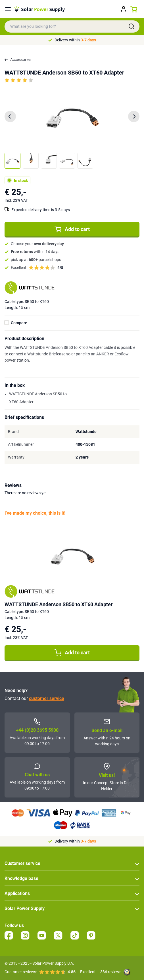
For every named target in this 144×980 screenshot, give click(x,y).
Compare (19, 323)
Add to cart (72, 229)
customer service (47, 698)
